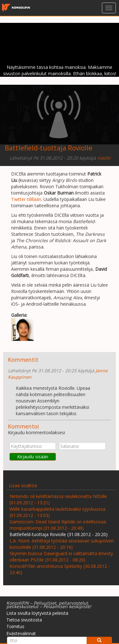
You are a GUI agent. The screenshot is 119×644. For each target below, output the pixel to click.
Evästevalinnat (21, 633)
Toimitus (15, 626)
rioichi (104, 158)
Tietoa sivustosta (24, 620)
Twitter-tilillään (26, 199)
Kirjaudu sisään (33, 457)
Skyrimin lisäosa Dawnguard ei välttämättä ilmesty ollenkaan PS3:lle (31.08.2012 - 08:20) (61, 557)
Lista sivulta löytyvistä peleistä (37, 613)
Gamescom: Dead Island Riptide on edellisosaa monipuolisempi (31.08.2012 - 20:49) (58, 525)
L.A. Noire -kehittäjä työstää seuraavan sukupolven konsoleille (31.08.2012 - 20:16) (62, 544)
